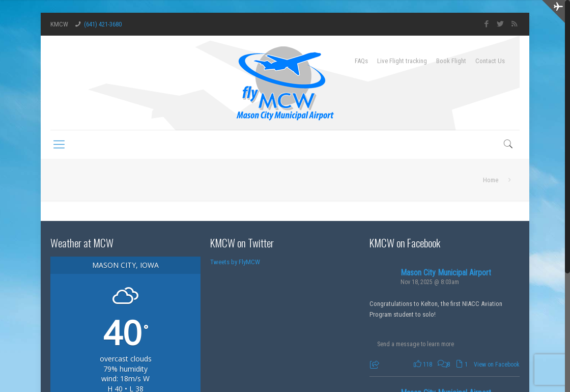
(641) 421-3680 (103, 24)
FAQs (361, 61)
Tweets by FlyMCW (235, 262)
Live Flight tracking (402, 61)
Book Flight (451, 61)
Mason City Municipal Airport (446, 273)
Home (491, 180)
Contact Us (490, 61)
